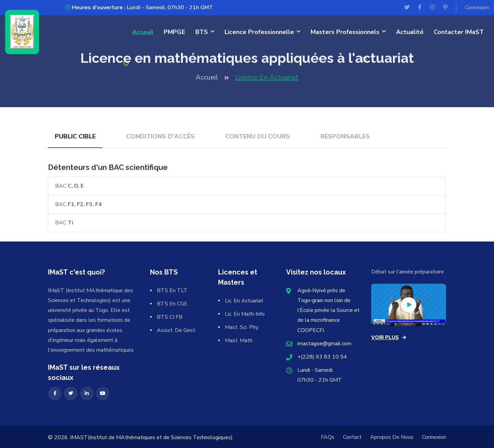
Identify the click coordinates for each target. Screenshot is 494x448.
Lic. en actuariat (244, 301)
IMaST (79, 437)
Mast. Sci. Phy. (242, 327)
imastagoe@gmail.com (324, 344)
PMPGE (174, 32)
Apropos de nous (392, 437)
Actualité (410, 32)
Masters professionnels (345, 32)
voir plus (389, 337)
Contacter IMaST (459, 32)
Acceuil (143, 32)
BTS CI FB (170, 317)
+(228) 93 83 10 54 (322, 357)
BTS (202, 32)
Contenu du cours (258, 136)
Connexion (477, 7)
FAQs (328, 437)
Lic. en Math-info (245, 314)
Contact (352, 437)
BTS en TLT (172, 291)
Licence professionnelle (259, 32)
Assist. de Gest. (177, 330)
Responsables (345, 136)
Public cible (75, 136)
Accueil (207, 79)
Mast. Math (239, 341)
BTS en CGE (172, 304)
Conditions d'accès (160, 136)
